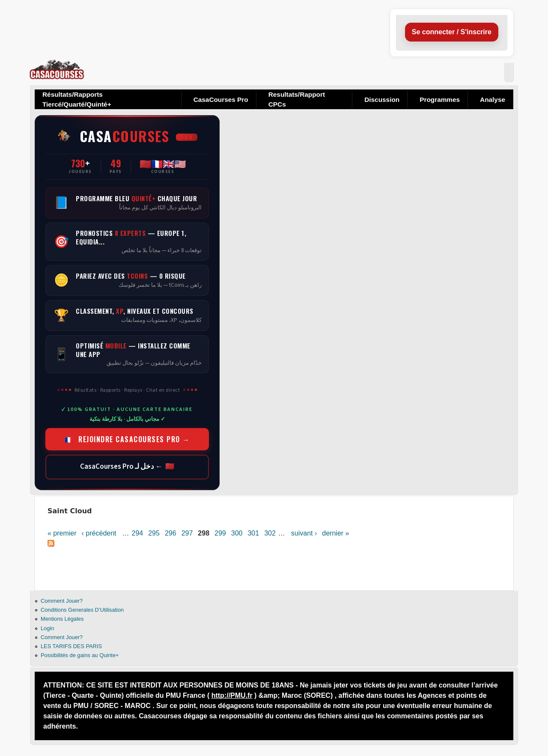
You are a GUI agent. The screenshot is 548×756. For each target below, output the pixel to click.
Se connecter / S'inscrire (452, 32)
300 (237, 533)
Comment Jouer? (62, 601)
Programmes (440, 100)
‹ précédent (99, 533)
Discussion (382, 100)
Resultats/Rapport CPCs (297, 99)
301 (253, 533)
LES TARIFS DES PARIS (71, 646)
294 (138, 533)
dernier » (335, 533)
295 (154, 533)
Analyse (493, 100)
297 (187, 533)
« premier (62, 533)
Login (47, 628)
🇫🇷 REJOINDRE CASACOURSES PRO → (127, 439)
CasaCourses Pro (221, 100)
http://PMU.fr (232, 695)
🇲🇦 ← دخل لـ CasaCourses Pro (127, 467)
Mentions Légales (62, 619)
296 (171, 533)
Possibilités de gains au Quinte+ (80, 655)
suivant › (304, 533)
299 (220, 533)
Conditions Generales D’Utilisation (82, 610)
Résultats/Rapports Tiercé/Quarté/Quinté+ (77, 99)
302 (270, 533)
